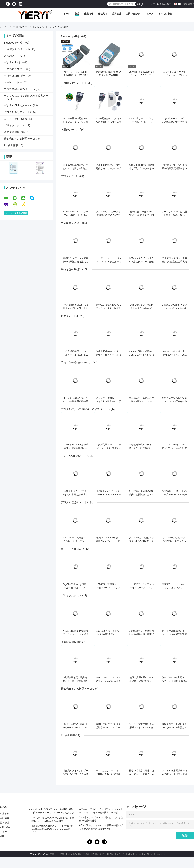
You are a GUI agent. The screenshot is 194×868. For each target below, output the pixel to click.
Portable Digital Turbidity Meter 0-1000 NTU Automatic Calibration (108, 75)
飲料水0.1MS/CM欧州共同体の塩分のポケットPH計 (108, 541)
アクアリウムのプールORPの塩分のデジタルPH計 (174, 541)
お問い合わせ (133, 14)
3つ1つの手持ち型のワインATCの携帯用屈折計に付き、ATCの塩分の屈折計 (52, 820)
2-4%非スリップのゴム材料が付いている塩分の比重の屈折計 (101, 819)
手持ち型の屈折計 (14, 76)
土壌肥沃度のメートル (17, 49)
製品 (77, 14)
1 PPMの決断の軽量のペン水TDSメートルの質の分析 (141, 355)
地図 (2, 836)
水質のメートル (13, 56)
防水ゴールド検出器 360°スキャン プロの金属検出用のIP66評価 (175, 681)
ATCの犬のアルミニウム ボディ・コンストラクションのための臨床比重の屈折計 (101, 811)
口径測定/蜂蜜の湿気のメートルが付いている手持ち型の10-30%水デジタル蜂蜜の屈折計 (52, 828)
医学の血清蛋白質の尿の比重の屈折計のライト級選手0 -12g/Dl (75, 308)
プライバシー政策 (39, 854)
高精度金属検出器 (14, 132)
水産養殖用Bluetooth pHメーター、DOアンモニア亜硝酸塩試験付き (142, 75)
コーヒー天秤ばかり (16, 119)
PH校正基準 (11, 145)
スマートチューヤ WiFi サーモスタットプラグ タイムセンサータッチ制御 (174, 75)
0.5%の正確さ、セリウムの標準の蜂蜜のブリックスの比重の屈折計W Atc (101, 827)
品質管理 (117, 14)
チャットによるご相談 (159, 4)
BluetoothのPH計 (14, 43)
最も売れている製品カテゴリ (21, 139)
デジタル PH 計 (13, 63)
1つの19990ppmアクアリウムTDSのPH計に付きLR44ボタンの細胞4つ (75, 215)
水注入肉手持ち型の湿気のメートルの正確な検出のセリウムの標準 (174, 401)
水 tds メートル (13, 82)
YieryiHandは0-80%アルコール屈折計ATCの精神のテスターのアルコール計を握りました (52, 811)
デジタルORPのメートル (18, 106)
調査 (139, 4)
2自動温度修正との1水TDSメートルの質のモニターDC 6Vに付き (75, 355)
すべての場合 (165, 14)
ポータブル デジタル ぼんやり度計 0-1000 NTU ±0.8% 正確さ (75, 75)
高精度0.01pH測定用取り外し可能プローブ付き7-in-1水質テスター (141, 168)
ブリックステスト (14, 125)
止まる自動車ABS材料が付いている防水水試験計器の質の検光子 (75, 168)
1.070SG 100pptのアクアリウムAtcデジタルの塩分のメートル (174, 308)
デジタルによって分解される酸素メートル (86, 409)
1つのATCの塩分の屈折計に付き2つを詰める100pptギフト (142, 308)
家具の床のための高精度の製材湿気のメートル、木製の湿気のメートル (141, 401)
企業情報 (89, 14)
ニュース (149, 14)
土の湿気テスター (14, 69)
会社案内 (103, 14)
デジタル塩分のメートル (18, 112)
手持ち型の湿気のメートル (20, 89)
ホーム (67, 14)
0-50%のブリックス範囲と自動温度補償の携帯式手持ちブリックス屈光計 (141, 634)
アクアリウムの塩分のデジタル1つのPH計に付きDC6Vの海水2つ (141, 541)
